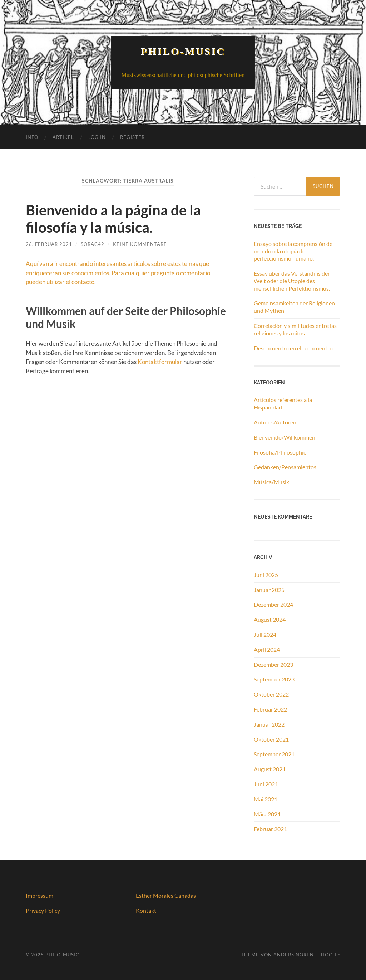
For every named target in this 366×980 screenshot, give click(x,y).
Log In (97, 137)
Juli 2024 (265, 634)
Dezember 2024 (273, 604)
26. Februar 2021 (49, 244)
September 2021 (274, 754)
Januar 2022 (269, 724)
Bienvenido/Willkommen (285, 437)
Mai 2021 (266, 799)
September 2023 (274, 679)
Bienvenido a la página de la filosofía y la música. (113, 219)
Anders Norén (294, 955)
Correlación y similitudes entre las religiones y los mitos (295, 329)
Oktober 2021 (271, 739)
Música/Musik (271, 482)
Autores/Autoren (275, 422)
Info (32, 137)
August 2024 (270, 619)
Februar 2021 (270, 829)
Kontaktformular (160, 362)
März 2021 (267, 814)
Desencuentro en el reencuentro (293, 348)
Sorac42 (93, 244)
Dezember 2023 (273, 664)
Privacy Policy (43, 910)
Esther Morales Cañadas (166, 895)
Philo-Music (183, 51)
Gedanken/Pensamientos (285, 467)
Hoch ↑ (331, 955)
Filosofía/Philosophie (280, 452)
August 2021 (270, 769)
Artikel (63, 137)
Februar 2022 (270, 709)
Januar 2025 (269, 590)
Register (132, 137)
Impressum (39, 895)
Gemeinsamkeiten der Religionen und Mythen (294, 307)
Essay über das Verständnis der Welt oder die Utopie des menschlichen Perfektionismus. (292, 281)
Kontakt (146, 910)
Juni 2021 (266, 784)
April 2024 (267, 649)
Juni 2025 (266, 575)
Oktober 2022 (271, 694)
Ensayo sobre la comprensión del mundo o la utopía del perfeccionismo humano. (294, 251)
